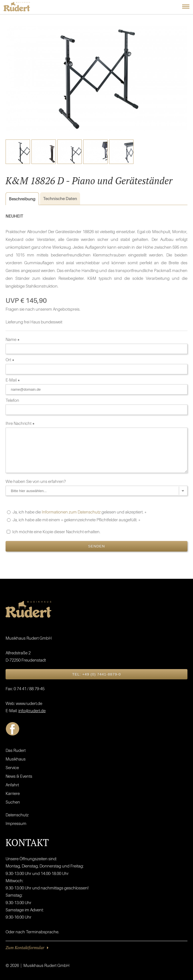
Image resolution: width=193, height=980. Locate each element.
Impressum (16, 823)
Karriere (13, 793)
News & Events (19, 776)
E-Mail (13, 380)
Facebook (13, 729)
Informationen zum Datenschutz (71, 512)
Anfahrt (12, 785)
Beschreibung (20, 199)
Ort (10, 360)
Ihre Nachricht (20, 423)
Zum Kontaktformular (25, 947)
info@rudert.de (32, 710)
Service (12, 767)
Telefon (13, 400)
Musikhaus (16, 759)
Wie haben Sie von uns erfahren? (36, 481)
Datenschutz (17, 815)
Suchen (13, 802)
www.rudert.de (29, 703)
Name (13, 339)
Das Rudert (16, 750)
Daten (60, 198)
